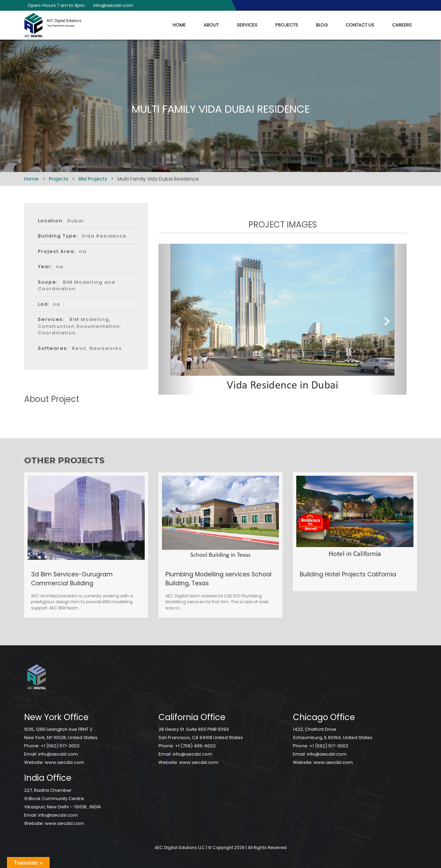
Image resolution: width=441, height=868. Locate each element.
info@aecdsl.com (111, 5)
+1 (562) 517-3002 (60, 746)
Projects (287, 25)
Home (179, 25)
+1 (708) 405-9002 (195, 746)
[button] (177, 319)
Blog (322, 25)
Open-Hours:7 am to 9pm (54, 5)
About (211, 25)
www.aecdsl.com (64, 762)
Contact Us (360, 25)
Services (247, 25)
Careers (402, 25)
